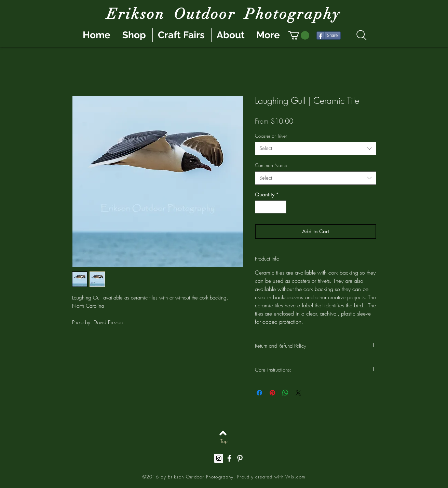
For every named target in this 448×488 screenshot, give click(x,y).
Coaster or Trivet (271, 136)
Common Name (271, 165)
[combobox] (316, 148)
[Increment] (281, 207)
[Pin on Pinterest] (272, 393)
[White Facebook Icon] (229, 458)
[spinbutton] (270, 207)
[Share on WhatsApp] (285, 393)
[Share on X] (298, 393)
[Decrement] (261, 207)
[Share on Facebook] (259, 393)
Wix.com (295, 477)
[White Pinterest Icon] (240, 458)
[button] (299, 35)
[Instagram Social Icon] (219, 458)
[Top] (224, 441)
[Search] (362, 35)
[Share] (329, 36)
